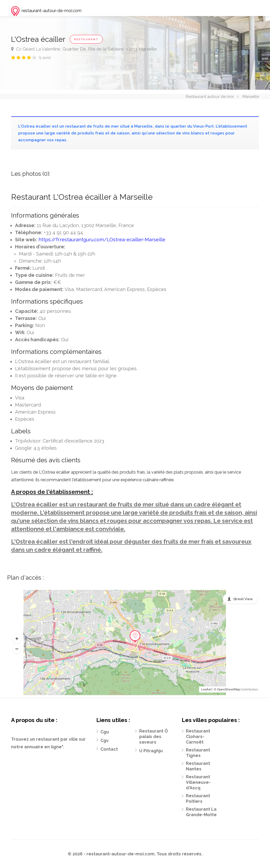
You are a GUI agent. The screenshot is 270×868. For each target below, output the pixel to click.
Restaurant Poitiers (198, 799)
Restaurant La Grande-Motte (201, 812)
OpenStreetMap (229, 689)
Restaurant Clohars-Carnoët (198, 737)
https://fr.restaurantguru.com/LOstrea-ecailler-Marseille (102, 240)
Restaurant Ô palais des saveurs (154, 737)
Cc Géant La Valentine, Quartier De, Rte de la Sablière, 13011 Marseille (84, 49)
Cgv (105, 741)
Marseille (251, 96)
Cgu (105, 732)
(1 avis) (45, 58)
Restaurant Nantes (198, 766)
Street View (243, 599)
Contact (109, 749)
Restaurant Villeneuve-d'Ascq (198, 782)
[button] (17, 639)
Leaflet (206, 689)
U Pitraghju (151, 751)
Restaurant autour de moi (210, 96)
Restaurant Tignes (198, 753)
